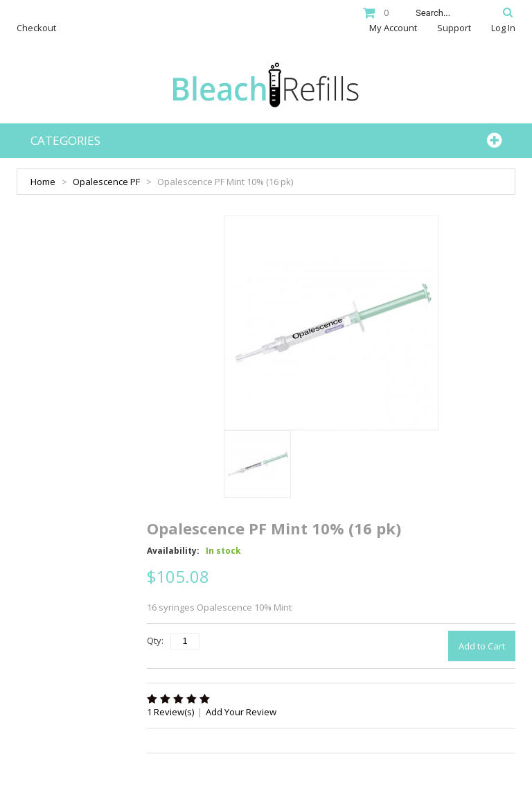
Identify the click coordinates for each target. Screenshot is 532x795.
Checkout (36, 28)
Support (454, 28)
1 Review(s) (170, 712)
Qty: (155, 640)
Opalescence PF (106, 182)
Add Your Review (241, 712)
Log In (503, 28)
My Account (393, 28)
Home (43, 182)
